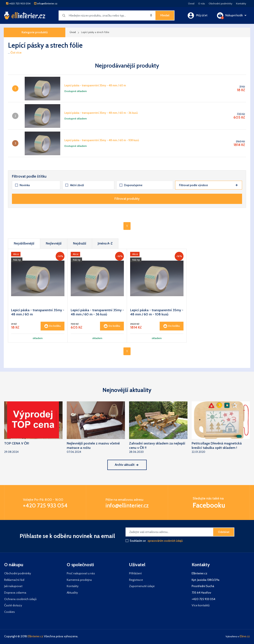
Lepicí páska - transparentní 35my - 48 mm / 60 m (95, 85)
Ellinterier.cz (35, 636)
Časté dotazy (13, 605)
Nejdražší (80, 243)
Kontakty (241, 3)
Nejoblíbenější (24, 243)
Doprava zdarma (15, 593)
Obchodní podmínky (220, 3)
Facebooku (209, 505)
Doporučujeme (131, 185)
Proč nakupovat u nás (81, 573)
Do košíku (53, 326)
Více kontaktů (201, 605)
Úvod (191, 3)
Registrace (136, 580)
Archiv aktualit (126, 465)
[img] (151, 15)
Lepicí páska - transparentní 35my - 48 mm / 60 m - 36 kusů (101, 113)
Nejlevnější (54, 243)
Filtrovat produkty (127, 199)
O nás (201, 3)
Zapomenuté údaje (142, 586)
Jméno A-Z (105, 243)
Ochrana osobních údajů (20, 599)
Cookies (10, 612)
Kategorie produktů (35, 32)
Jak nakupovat (13, 586)
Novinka (22, 185)
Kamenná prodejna (79, 580)
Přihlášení (135, 573)
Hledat (165, 15)
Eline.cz (245, 636)
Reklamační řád (14, 580)
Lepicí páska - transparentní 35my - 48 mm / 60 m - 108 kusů (102, 140)
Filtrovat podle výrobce (208, 185)
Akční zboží (75, 185)
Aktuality (72, 593)
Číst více (16, 52)
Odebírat (224, 532)
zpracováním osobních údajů (165, 541)
